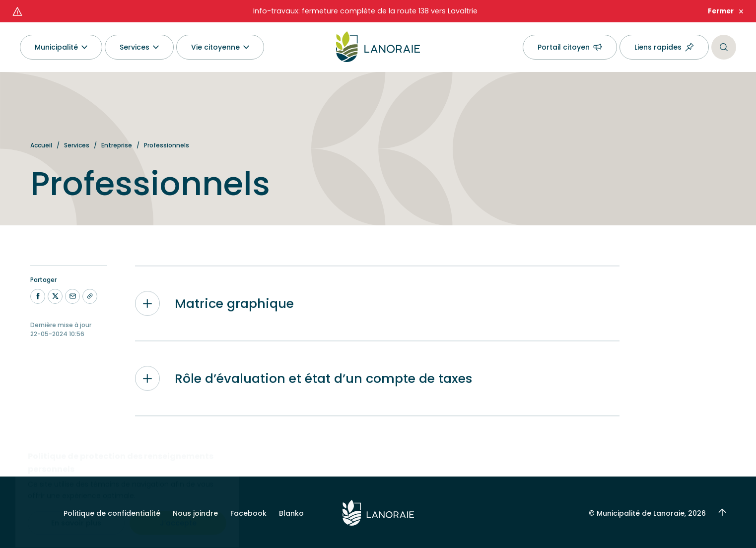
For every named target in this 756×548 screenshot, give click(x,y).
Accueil (41, 145)
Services (77, 145)
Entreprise (117, 145)
